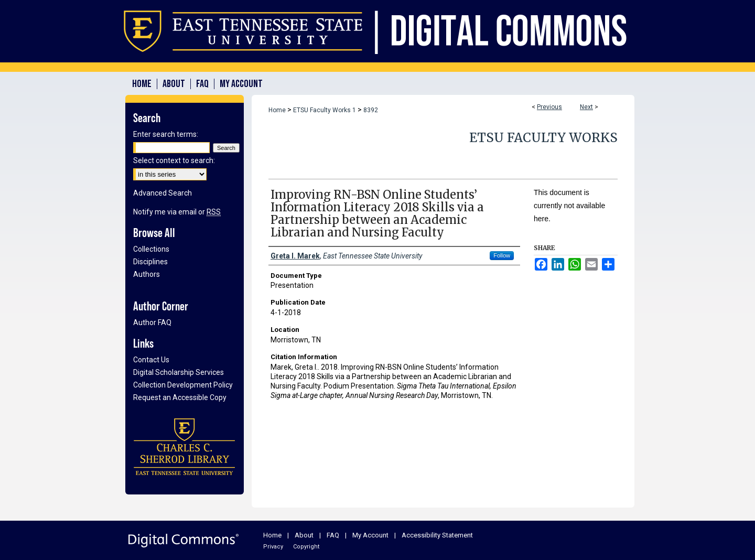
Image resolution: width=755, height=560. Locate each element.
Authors (147, 274)
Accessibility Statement (437, 535)
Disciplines (150, 262)
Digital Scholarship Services (179, 372)
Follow (502, 255)
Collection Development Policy (183, 385)
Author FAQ (152, 322)
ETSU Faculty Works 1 (325, 110)
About (304, 535)
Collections (151, 249)
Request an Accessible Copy (180, 397)
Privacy (273, 547)
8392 (371, 110)
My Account (370, 535)
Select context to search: (174, 160)
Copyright (306, 547)
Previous (549, 107)
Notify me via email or (177, 212)
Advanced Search (163, 193)
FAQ (333, 535)
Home (277, 110)
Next (586, 107)
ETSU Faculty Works (543, 138)
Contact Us (151, 360)
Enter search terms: (166, 134)
